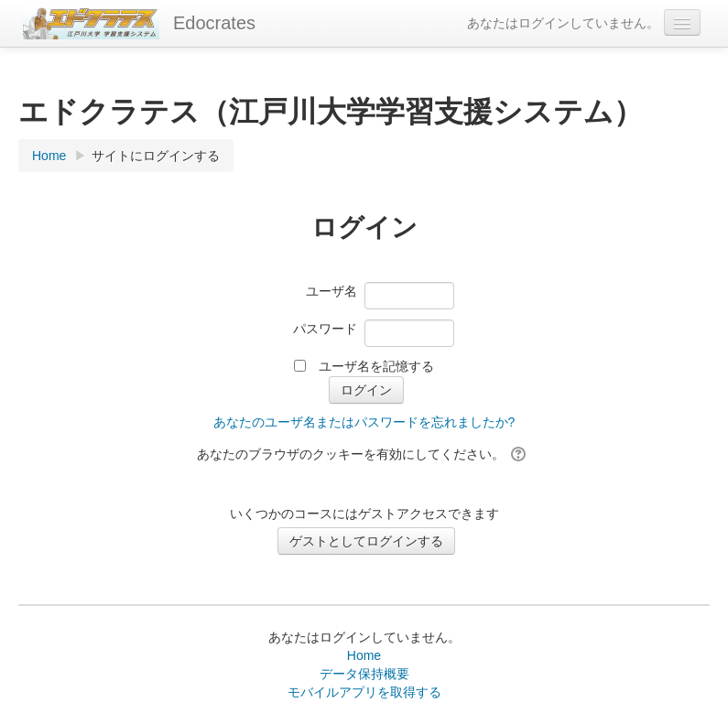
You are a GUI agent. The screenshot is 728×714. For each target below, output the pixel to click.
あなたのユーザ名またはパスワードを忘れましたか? (364, 422)
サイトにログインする (156, 156)
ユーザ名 (331, 291)
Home (364, 655)
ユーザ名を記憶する (376, 366)
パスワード (325, 329)
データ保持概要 (364, 674)
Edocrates (214, 23)
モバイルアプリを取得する (364, 692)
